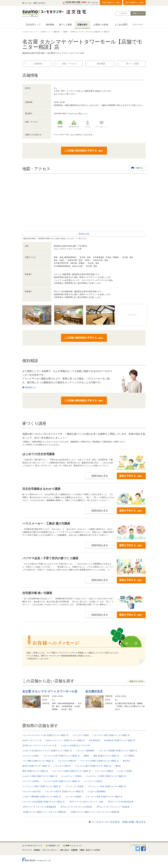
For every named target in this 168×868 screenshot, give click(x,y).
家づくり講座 (65, 25)
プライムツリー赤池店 (74, 786)
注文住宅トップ (33, 25)
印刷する (139, 168)
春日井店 (126, 761)
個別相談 (50, 25)
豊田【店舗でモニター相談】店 (35, 771)
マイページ (138, 25)
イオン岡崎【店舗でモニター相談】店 (38, 761)
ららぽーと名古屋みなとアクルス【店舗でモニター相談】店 (47, 751)
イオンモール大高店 (31, 756)
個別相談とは (30, 387)
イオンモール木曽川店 (67, 761)
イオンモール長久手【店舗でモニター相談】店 (64, 791)
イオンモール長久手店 (31, 791)
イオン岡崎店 (129, 756)
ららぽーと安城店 (125, 771)
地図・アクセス (69, 64)
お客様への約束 (101, 25)
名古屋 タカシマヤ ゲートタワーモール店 (39, 745)
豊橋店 (86, 756)
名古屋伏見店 (94, 740)
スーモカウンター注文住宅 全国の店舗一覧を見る (119, 822)
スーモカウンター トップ (30, 32)
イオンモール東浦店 (73, 797)
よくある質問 (121, 25)
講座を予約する (131, 476)
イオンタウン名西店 (81, 735)
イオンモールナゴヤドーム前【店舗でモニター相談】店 (45, 735)
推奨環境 (74, 850)
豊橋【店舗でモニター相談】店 (106, 756)
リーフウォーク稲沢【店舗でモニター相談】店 (42, 786)
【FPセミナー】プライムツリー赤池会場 (113, 807)
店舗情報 (38, 64)
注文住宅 (124, 13)
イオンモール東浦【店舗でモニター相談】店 (104, 797)
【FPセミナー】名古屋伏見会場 (120, 802)
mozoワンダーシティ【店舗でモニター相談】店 (65, 740)
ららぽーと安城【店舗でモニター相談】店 (40, 776)
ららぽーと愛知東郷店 (97, 791)
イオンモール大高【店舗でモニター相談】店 (61, 756)
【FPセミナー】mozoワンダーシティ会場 (86, 802)
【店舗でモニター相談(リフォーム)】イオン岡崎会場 (44, 812)
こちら (96, 4)
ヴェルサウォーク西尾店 (71, 776)
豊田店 (118, 766)
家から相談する (135, 2)
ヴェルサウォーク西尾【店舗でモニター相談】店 (106, 776)
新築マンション (139, 13)
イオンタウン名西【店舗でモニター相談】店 (111, 735)
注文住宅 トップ (45, 32)
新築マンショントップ (74, 846)
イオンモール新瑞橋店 (85, 751)
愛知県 (65, 32)
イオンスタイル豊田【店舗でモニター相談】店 (71, 771)
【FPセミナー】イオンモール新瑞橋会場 (39, 807)
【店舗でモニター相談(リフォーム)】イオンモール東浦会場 (94, 812)
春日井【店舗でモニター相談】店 (36, 766)
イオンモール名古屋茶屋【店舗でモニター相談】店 (43, 802)
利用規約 (37, 850)
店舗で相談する (112, 2)
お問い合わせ (64, 850)
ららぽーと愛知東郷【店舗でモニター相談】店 (42, 797)
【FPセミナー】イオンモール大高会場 (76, 807)
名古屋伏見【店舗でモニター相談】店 (120, 740)
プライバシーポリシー (50, 850)
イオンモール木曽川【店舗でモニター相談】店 (99, 761)
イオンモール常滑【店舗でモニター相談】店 (61, 781)
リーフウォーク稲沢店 (93, 781)
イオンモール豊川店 (62, 766)
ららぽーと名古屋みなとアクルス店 (75, 745)
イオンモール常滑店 (31, 781)
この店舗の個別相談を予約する (84, 151)
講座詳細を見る (100, 476)
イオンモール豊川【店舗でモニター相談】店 (93, 766)
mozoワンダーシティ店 (32, 740)
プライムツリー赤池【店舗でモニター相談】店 (107, 786)
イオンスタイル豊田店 (104, 771)
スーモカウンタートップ (33, 846)
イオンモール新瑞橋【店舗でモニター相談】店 (118, 751)
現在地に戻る (84, 234)
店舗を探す (82, 25)
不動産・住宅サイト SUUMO (90, 850)
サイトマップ (27, 850)
